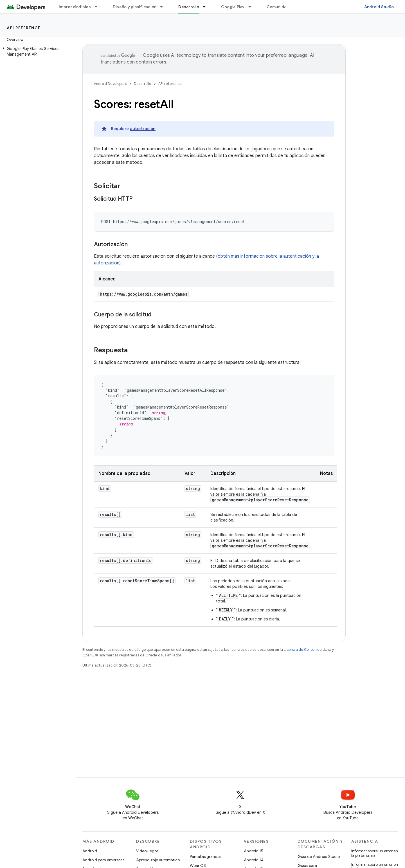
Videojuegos (147, 851)
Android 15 (254, 851)
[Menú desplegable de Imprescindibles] (98, 7)
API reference (24, 28)
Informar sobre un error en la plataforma (375, 853)
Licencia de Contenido (303, 650)
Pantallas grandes (206, 856)
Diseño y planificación (135, 7)
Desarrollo (142, 84)
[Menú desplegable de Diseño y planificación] (164, 7)
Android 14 (254, 860)
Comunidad (278, 7)
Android (90, 851)
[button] (37, 51)
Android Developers (110, 84)
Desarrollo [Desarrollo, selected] (189, 7)
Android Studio (379, 7)
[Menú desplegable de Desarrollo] (207, 7)
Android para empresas (103, 860)
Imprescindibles (75, 7)
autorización (143, 129)
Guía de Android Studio (319, 856)
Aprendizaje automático (158, 860)
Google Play (233, 7)
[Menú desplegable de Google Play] (252, 7)
